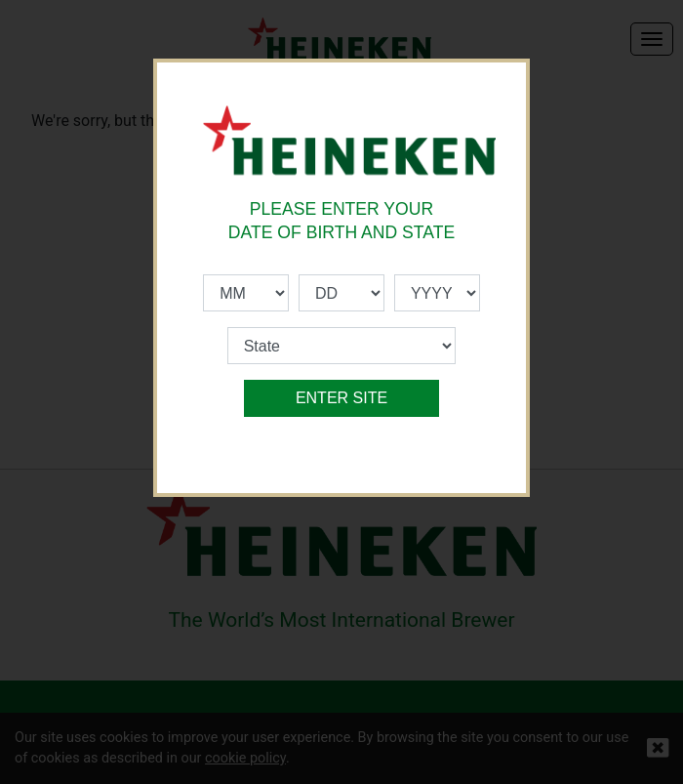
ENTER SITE (341, 398)
